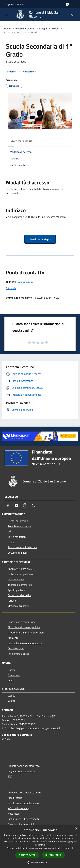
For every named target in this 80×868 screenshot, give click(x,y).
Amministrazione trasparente (24, 792)
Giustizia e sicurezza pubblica (24, 627)
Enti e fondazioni (17, 537)
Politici (11, 542)
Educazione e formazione (22, 622)
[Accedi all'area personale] (67, 4)
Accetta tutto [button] (27, 855)
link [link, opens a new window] (72, 848)
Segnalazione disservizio (21, 771)
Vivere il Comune (25, 28)
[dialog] (40, 847)
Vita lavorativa (16, 579)
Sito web (11, 288)
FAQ (10, 776)
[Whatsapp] (34, 505)
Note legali (14, 814)
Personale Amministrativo (22, 547)
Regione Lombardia (16, 4)
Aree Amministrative (19, 526)
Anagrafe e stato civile (20, 569)
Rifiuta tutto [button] (53, 855)
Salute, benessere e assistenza (25, 643)
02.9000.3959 (26, 282)
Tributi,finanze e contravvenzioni (26, 632)
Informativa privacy (18, 808)
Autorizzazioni (16, 648)
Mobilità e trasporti (18, 606)
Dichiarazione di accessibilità (24, 819)
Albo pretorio (15, 798)
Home (7, 28)
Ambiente (13, 638)
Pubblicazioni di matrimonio (23, 803)
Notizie (12, 670)
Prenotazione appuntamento (24, 766)
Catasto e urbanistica (19, 595)
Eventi (11, 701)
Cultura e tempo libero (20, 574)
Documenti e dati (17, 553)
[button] (40, 862)
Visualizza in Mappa (40, 239)
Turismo (12, 601)
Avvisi (11, 680)
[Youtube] (16, 505)
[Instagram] (25, 505)
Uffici (10, 531)
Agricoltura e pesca (18, 654)
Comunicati (14, 675)
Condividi (14, 72)
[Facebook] (8, 505)
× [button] (76, 829)
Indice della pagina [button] (21, 141)
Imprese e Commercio (20, 585)
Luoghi (43, 28)
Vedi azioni (31, 72)
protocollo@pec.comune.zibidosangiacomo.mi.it (34, 728)
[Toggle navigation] (7, 14)
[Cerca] (73, 15)
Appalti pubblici (16, 590)
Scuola (55, 28)
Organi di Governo (18, 521)
